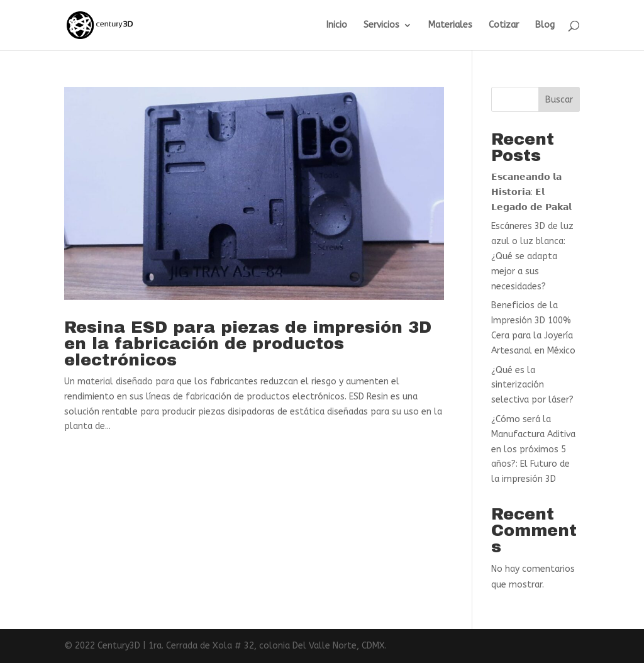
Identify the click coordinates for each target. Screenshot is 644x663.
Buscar (559, 100)
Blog (545, 25)
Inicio (337, 25)
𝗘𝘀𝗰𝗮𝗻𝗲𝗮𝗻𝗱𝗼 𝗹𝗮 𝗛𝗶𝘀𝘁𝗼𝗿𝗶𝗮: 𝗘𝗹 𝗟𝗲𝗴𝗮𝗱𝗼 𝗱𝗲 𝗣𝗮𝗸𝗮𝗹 (531, 192)
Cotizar (504, 25)
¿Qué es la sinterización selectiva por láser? (532, 385)
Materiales (450, 25)
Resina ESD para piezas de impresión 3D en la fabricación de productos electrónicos (248, 343)
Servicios (381, 25)
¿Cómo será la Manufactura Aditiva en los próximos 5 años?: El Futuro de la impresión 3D (533, 449)
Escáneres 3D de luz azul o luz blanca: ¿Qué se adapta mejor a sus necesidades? (532, 256)
